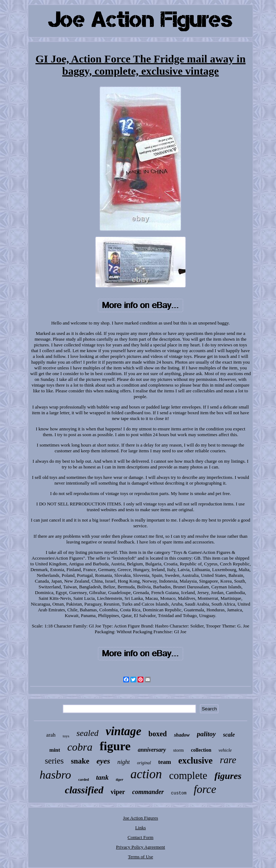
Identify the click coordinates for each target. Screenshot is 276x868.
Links (141, 828)
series (54, 761)
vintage (123, 731)
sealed (88, 733)
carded (84, 780)
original (144, 763)
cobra (80, 747)
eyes (103, 761)
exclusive (195, 760)
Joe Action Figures (141, 818)
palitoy (206, 734)
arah (51, 735)
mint (55, 750)
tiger (119, 779)
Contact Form (141, 837)
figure (115, 746)
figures (228, 776)
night (123, 762)
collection (201, 750)
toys (66, 736)
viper (118, 792)
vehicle (225, 750)
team (165, 762)
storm (179, 750)
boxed (158, 734)
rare (228, 760)
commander (148, 792)
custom (179, 793)
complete (188, 775)
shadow (182, 735)
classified (84, 790)
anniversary (152, 750)
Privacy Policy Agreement (141, 847)
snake (80, 761)
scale (229, 735)
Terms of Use (141, 857)
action (146, 774)
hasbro (55, 775)
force (205, 789)
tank (102, 777)
